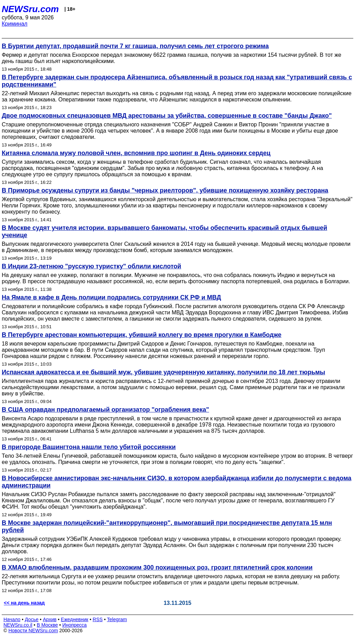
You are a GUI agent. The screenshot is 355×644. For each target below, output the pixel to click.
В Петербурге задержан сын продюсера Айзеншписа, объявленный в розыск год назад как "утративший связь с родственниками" (177, 81)
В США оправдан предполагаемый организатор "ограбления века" (105, 410)
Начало (12, 619)
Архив (50, 619)
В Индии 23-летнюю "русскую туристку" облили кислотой (92, 266)
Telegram (117, 619)
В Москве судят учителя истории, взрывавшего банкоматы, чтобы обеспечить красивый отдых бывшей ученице (164, 231)
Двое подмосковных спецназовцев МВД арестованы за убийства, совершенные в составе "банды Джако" (167, 116)
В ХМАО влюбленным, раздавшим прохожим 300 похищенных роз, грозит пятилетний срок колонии (157, 567)
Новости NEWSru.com (33, 630)
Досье (32, 619)
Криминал (15, 24)
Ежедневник (75, 619)
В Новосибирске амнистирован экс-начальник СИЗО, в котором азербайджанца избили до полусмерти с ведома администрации (176, 482)
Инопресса (75, 625)
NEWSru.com (30, 9)
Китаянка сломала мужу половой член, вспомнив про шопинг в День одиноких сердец (136, 153)
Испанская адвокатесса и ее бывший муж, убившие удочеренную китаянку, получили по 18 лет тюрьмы (163, 372)
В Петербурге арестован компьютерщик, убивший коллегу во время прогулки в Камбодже (142, 335)
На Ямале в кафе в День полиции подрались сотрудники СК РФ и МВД (111, 297)
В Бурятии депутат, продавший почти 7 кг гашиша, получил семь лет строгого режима (135, 46)
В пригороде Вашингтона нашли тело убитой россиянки (89, 447)
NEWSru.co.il (18, 625)
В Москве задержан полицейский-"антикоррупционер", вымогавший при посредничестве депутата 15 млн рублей (167, 526)
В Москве (47, 625)
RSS (98, 619)
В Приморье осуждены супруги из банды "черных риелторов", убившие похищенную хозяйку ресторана (165, 190)
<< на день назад (24, 603)
